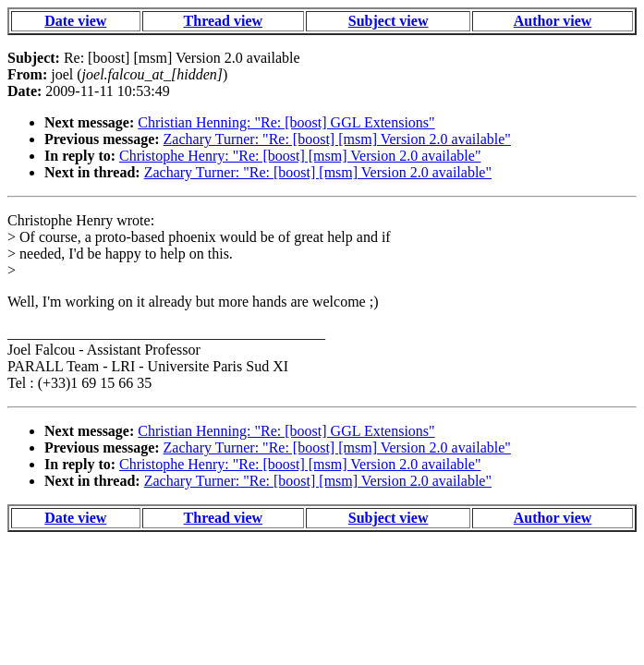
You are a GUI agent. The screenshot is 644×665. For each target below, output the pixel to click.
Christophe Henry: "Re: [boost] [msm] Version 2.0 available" (300, 156)
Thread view (223, 21)
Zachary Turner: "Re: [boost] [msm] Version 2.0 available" (337, 139)
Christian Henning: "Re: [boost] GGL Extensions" (286, 122)
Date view (75, 21)
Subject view (389, 21)
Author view (553, 21)
